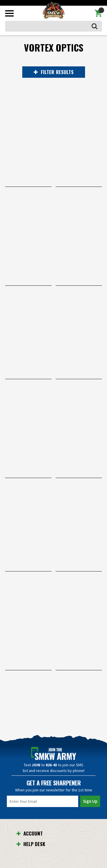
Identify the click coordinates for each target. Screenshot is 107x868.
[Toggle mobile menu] (9, 13)
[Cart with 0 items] (98, 13)
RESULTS (54, 72)
